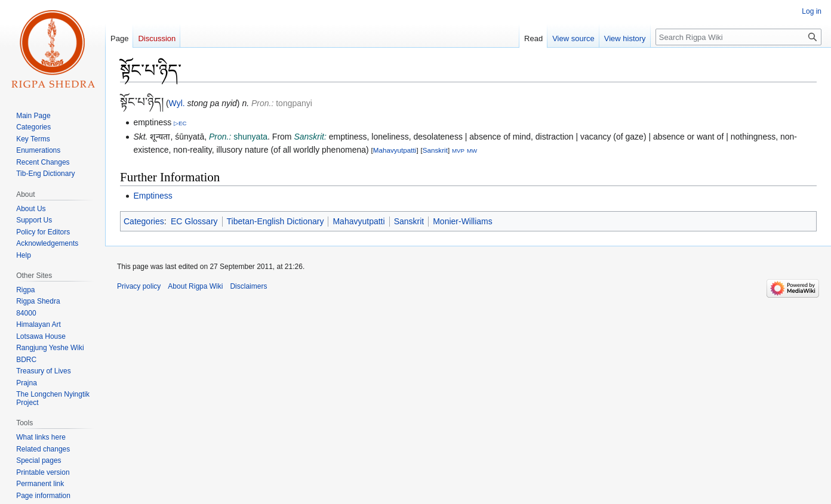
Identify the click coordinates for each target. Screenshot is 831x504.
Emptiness (153, 196)
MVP (458, 151)
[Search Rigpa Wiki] (738, 37)
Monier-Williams (463, 221)
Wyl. (177, 103)
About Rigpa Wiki (195, 286)
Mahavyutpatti (395, 150)
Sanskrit (435, 150)
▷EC (180, 123)
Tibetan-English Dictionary (276, 221)
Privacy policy (139, 286)
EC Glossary (194, 221)
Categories (144, 221)
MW (472, 151)
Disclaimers (248, 286)
